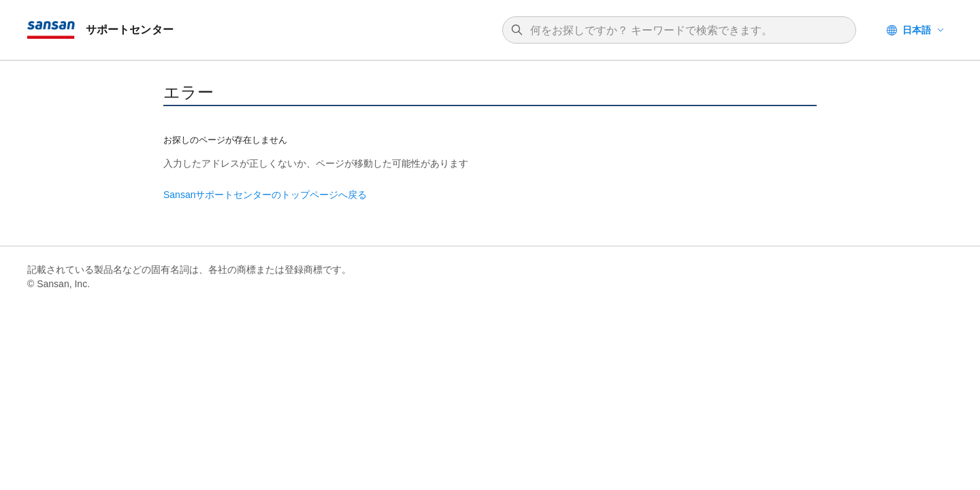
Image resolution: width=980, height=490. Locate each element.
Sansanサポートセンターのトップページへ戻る (265, 195)
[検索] (686, 31)
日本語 (917, 30)
